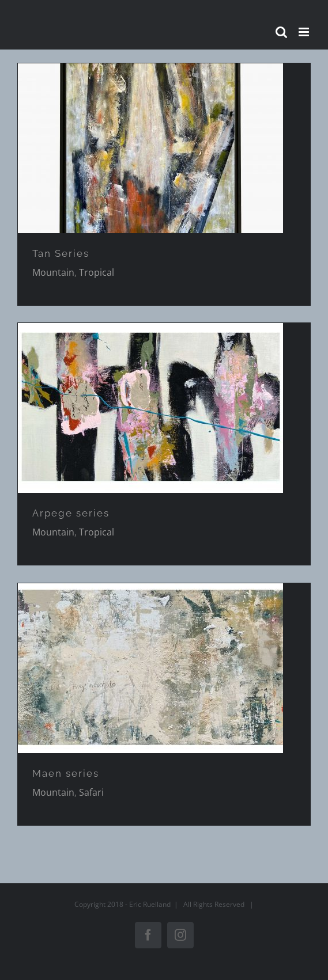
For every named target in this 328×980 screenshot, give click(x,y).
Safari (91, 792)
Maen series (66, 773)
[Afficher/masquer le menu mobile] (305, 32)
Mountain (53, 272)
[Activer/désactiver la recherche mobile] (281, 32)
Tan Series (61, 253)
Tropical (97, 272)
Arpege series (71, 513)
